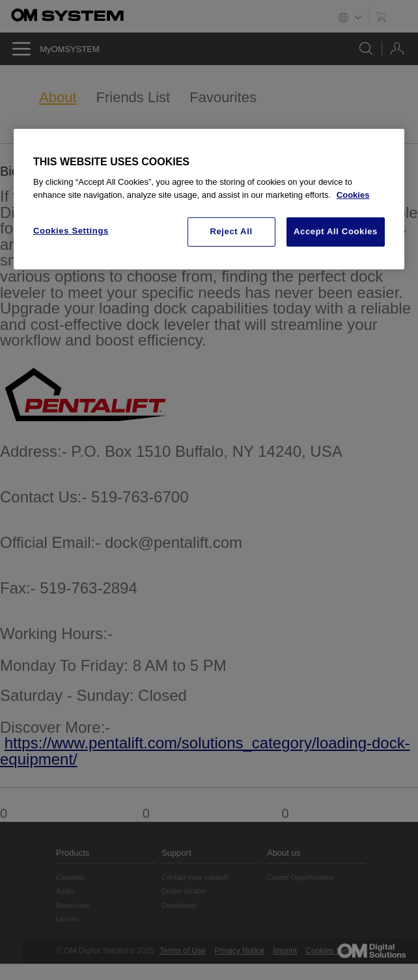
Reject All (231, 231)
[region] (209, 199)
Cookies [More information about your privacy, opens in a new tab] (353, 195)
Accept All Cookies (336, 231)
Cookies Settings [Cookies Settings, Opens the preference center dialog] (71, 231)
